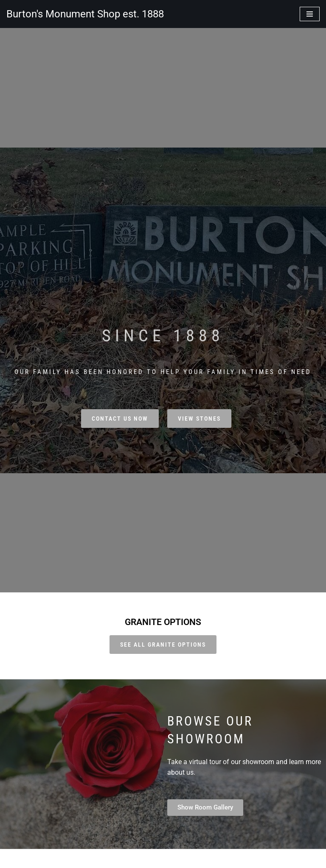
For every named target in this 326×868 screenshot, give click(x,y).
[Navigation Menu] (310, 14)
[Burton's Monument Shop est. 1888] (85, 14)
